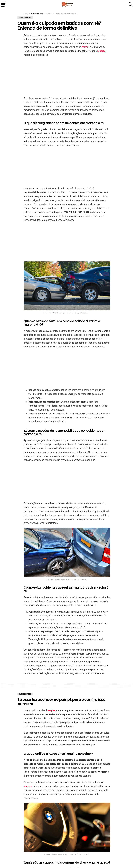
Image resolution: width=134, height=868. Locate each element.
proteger (102, 51)
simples (28, 786)
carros (85, 47)
